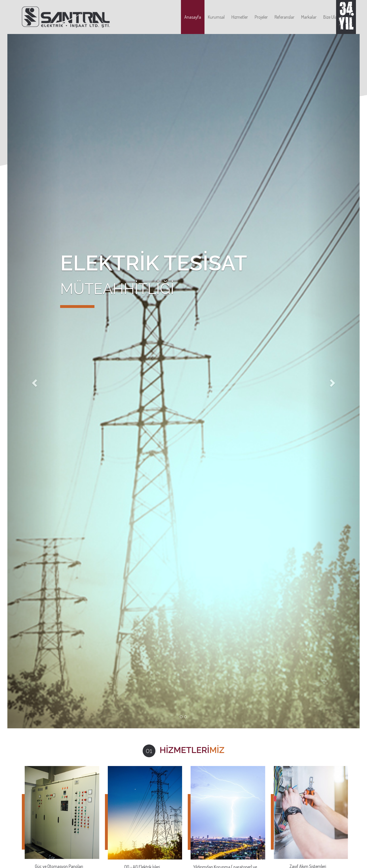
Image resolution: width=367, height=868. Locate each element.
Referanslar (284, 17)
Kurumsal (216, 17)
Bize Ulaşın (333, 17)
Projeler (261, 17)
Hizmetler (240, 17)
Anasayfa (193, 17)
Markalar (309, 17)
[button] (34, 381)
